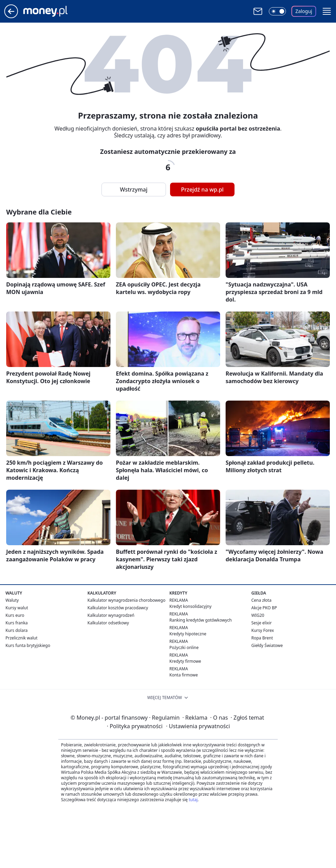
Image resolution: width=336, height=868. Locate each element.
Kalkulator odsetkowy (108, 623)
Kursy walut (17, 608)
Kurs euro (15, 615)
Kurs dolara (17, 630)
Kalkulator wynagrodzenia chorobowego (126, 600)
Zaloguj (304, 11)
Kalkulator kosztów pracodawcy (118, 608)
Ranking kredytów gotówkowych (201, 620)
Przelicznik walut (21, 638)
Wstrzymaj (134, 190)
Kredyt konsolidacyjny (190, 606)
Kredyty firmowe (185, 661)
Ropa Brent (262, 638)
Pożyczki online (184, 647)
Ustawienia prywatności (198, 726)
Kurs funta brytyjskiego (28, 645)
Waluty (12, 600)
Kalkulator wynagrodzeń (111, 615)
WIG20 (258, 615)
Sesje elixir (261, 623)
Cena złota (261, 600)
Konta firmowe (184, 675)
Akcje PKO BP (264, 608)
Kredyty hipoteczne (188, 634)
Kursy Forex (263, 630)
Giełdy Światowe (267, 645)
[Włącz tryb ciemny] (277, 11)
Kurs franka (17, 623)
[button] (327, 11)
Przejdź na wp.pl (202, 190)
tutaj (193, 800)
